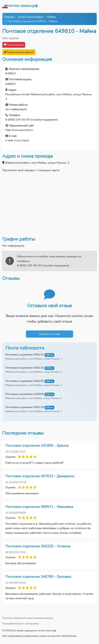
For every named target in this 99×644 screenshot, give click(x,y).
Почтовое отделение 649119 (25, 355)
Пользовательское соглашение (21, 624)
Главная (9, 17)
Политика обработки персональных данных (28, 618)
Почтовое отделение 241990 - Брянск (37, 446)
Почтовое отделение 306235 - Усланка (38, 546)
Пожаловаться (14, 45)
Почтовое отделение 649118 (25, 407)
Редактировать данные (19, 52)
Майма (51, 17)
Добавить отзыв (50, 334)
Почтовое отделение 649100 (25, 381)
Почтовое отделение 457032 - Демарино (40, 476)
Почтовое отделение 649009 (25, 394)
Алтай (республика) (31, 17)
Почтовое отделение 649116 (25, 368)
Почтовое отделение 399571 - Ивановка (39, 507)
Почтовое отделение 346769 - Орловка (38, 577)
